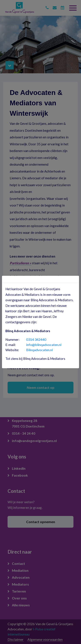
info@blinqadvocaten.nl (44, 345)
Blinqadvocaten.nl (39, 350)
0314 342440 (36, 339)
